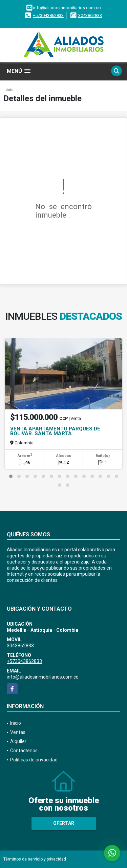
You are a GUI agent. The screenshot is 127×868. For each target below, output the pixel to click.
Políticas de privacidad (34, 760)
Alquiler (18, 741)
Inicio (8, 90)
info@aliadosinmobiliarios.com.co (43, 677)
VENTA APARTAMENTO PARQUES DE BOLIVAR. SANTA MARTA (55, 431)
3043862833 (90, 15)
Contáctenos (24, 751)
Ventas (18, 732)
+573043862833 (48, 15)
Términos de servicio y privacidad (35, 859)
